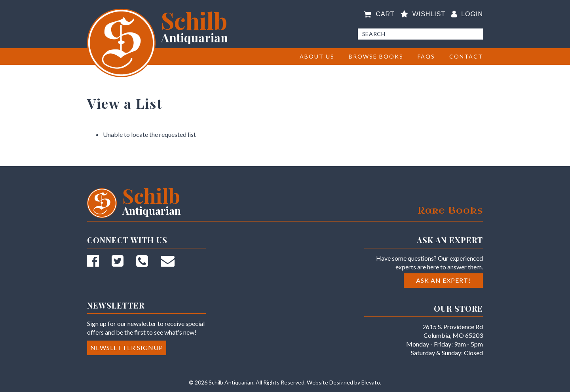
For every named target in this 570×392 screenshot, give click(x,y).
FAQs (426, 56)
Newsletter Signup (127, 347)
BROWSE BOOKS (376, 56)
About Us (317, 56)
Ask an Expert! (443, 280)
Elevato (371, 382)
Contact (466, 56)
